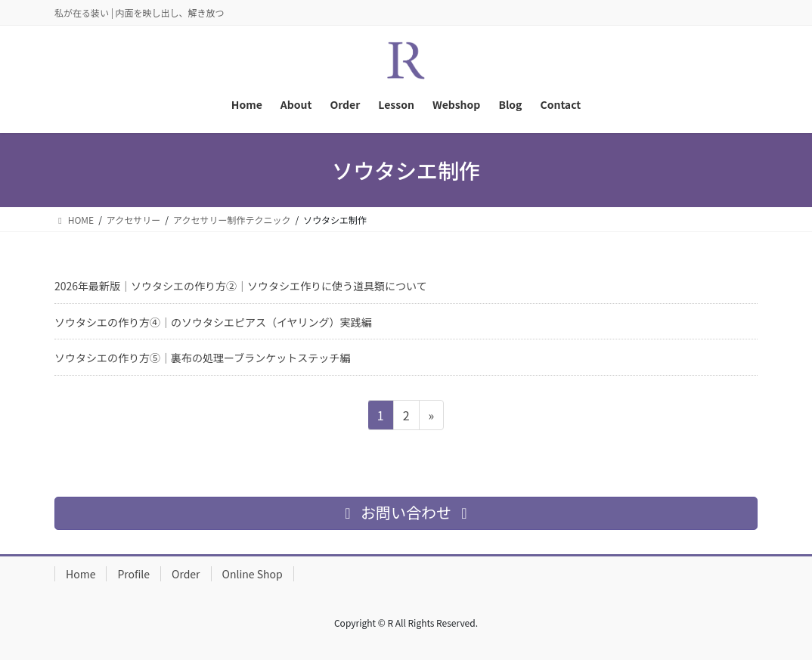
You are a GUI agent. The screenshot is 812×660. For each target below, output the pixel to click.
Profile (133, 574)
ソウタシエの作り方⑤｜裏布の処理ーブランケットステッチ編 (202, 358)
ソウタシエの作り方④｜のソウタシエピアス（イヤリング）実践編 (213, 322)
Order (186, 574)
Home (81, 574)
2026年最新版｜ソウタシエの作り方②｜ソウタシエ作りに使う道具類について (241, 286)
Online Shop (253, 574)
